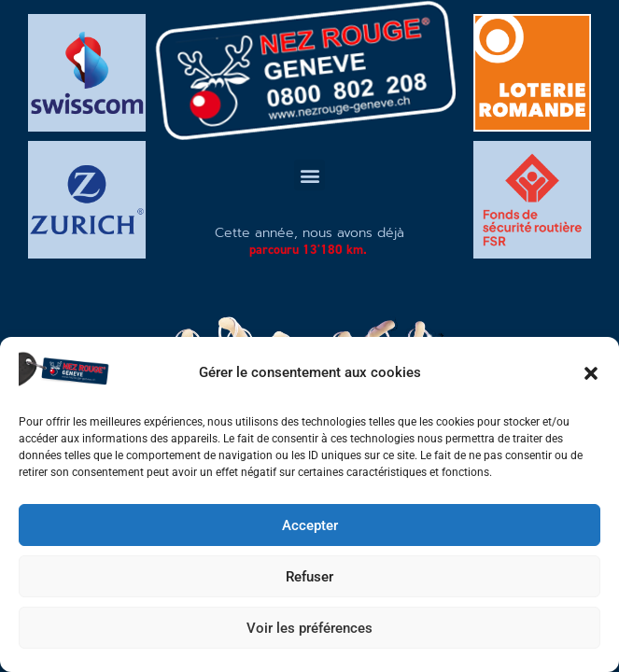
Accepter (310, 525)
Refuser (309, 577)
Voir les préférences (309, 628)
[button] (591, 373)
